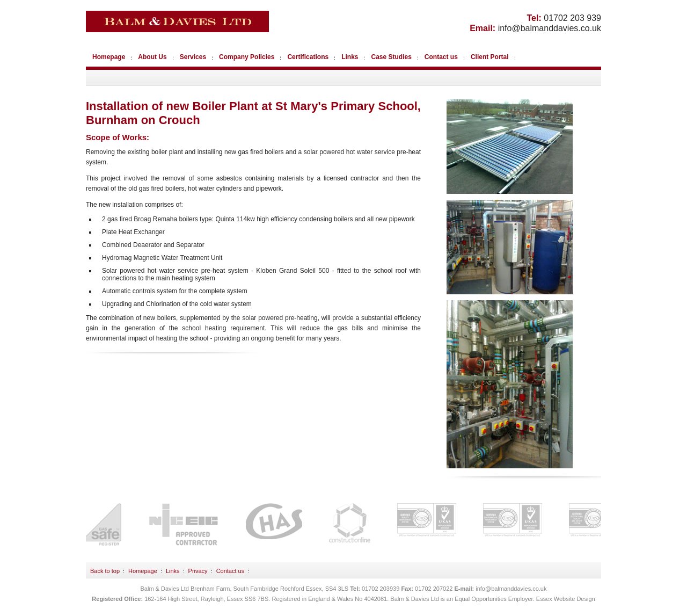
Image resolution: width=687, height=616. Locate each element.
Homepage (109, 57)
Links (350, 57)
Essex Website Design (566, 599)
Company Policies (247, 57)
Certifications (308, 57)
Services (193, 57)
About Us (152, 57)
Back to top (105, 571)
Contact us (441, 57)
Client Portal (490, 57)
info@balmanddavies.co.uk (550, 28)
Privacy (198, 571)
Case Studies (391, 57)
